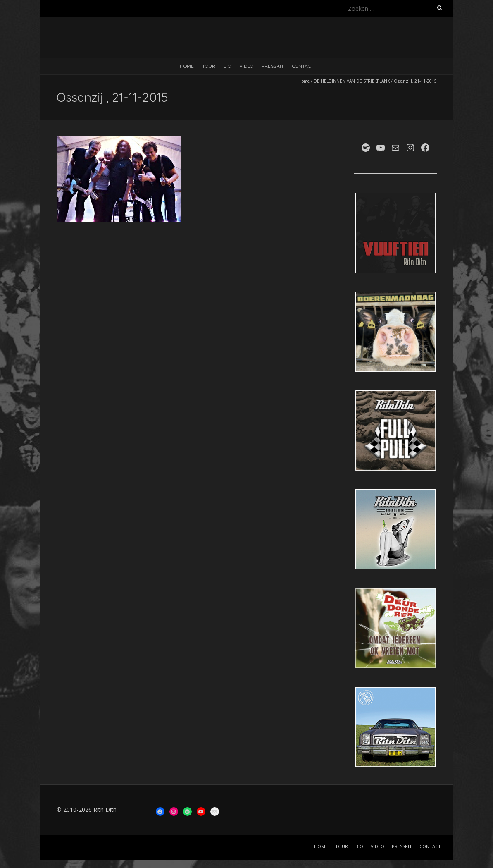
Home (304, 81)
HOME (187, 66)
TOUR (209, 66)
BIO (227, 66)
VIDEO (246, 66)
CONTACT (303, 66)
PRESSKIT (273, 66)
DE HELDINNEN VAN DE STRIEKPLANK (352, 81)
